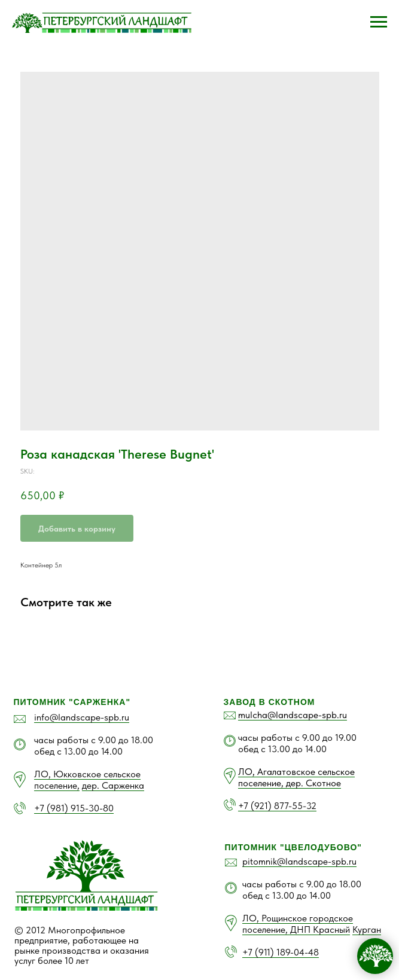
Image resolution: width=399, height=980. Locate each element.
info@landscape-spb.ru (82, 717)
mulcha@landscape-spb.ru (293, 715)
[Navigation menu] (379, 22)
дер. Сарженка (113, 785)
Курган (367, 929)
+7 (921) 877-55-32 (277, 806)
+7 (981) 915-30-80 (74, 808)
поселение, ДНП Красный (296, 929)
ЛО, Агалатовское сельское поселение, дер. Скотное (296, 777)
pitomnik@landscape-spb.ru (299, 861)
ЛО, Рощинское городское (298, 918)
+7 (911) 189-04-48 (281, 952)
